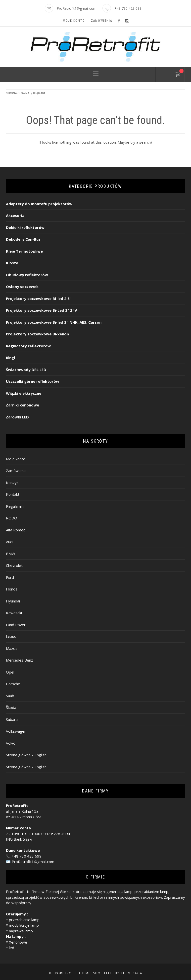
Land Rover (16, 625)
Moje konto (74, 21)
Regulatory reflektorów (28, 346)
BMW (11, 554)
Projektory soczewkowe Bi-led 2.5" (39, 298)
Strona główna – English (26, 755)
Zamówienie (16, 471)
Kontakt (13, 494)
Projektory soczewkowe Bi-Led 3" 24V (42, 310)
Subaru (12, 719)
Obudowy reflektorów (27, 275)
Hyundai (13, 601)
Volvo (11, 743)
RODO (12, 518)
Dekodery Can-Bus (23, 239)
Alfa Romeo (16, 530)
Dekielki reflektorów (25, 227)
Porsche (13, 684)
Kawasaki (14, 613)
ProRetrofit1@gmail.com (77, 8)
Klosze (12, 263)
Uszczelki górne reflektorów (33, 381)
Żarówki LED (17, 417)
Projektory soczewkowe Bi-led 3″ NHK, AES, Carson (54, 322)
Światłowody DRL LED (26, 370)
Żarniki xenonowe (23, 405)
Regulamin (15, 506)
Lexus (11, 636)
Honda (12, 589)
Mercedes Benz (20, 660)
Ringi (10, 358)
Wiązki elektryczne (24, 393)
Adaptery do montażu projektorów (39, 204)
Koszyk (12, 483)
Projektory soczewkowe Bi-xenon (37, 334)
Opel (10, 672)
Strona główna (18, 93)
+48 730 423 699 (27, 856)
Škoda (11, 707)
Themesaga (132, 973)
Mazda (12, 648)
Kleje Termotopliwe (24, 251)
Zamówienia (102, 21)
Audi (10, 542)
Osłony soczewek (22, 287)
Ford (10, 577)
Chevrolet (14, 565)
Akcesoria (15, 215)
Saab (10, 696)
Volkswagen (16, 731)
